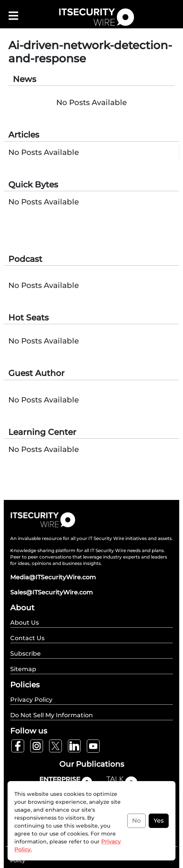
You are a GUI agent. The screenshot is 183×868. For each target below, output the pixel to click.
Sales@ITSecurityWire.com (52, 592)
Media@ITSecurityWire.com (53, 577)
